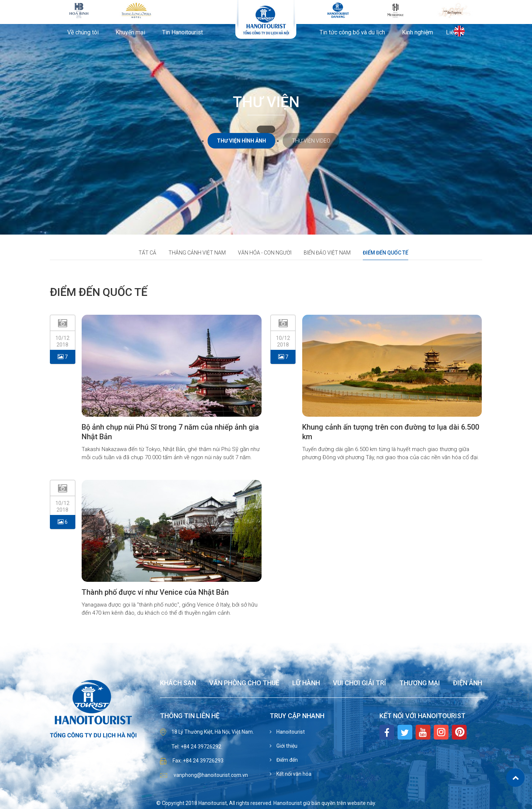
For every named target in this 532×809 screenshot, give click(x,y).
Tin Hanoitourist (183, 33)
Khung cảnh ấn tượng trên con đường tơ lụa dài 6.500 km (391, 432)
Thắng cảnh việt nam (197, 253)
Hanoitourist (290, 732)
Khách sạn (178, 683)
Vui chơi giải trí (359, 683)
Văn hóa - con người (265, 253)
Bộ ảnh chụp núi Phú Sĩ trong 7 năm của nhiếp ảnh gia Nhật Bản (170, 432)
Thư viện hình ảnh (241, 141)
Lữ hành (306, 683)
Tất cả (147, 253)
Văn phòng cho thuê (244, 683)
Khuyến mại (130, 33)
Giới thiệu (286, 746)
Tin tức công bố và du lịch (352, 33)
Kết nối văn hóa (293, 774)
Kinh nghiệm (417, 33)
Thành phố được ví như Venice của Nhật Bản (155, 592)
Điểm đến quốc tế (386, 253)
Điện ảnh (468, 683)
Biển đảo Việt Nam (327, 253)
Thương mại (420, 683)
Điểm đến (287, 760)
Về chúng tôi (83, 33)
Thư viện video (311, 141)
